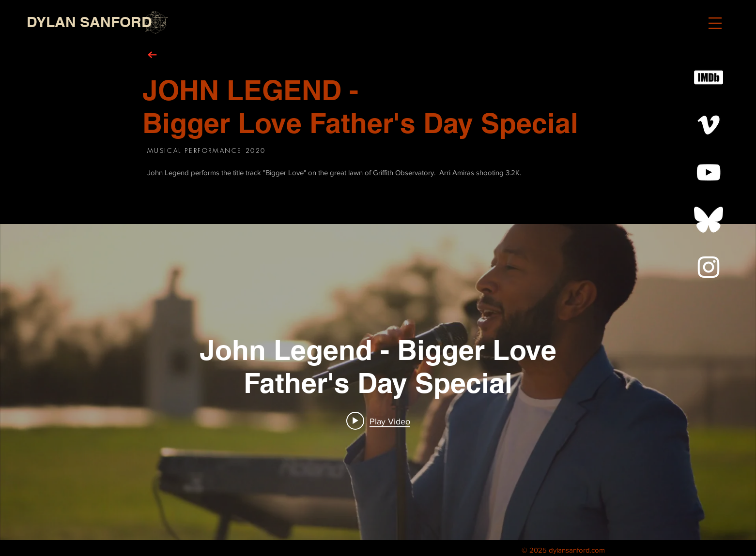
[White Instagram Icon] (709, 267)
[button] (715, 23)
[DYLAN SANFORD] (89, 22)
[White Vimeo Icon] (709, 125)
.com (597, 550)
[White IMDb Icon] (709, 77)
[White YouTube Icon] (709, 172)
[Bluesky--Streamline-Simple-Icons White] (709, 220)
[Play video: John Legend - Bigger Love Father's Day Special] (378, 421)
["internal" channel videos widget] (378, 382)
